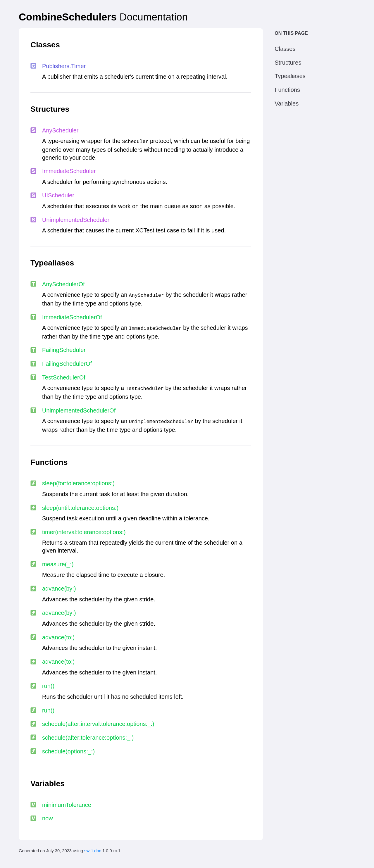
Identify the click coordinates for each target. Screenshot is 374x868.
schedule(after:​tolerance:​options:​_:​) (88, 738)
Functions (287, 90)
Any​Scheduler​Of (63, 284)
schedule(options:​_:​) (68, 751)
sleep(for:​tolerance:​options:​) (78, 483)
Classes (285, 49)
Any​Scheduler (60, 130)
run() (48, 686)
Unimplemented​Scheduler (76, 220)
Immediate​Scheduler (69, 171)
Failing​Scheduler (64, 350)
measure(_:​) (58, 564)
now (48, 818)
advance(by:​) (59, 589)
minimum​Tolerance (67, 805)
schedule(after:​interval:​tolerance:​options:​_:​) (98, 724)
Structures (288, 63)
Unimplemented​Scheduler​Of (79, 410)
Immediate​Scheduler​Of (72, 317)
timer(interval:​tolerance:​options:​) (84, 532)
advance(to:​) (58, 637)
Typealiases (290, 76)
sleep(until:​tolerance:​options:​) (80, 508)
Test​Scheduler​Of (64, 377)
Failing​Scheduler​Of (67, 364)
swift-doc (93, 851)
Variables (287, 103)
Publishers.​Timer (64, 66)
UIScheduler (58, 195)
